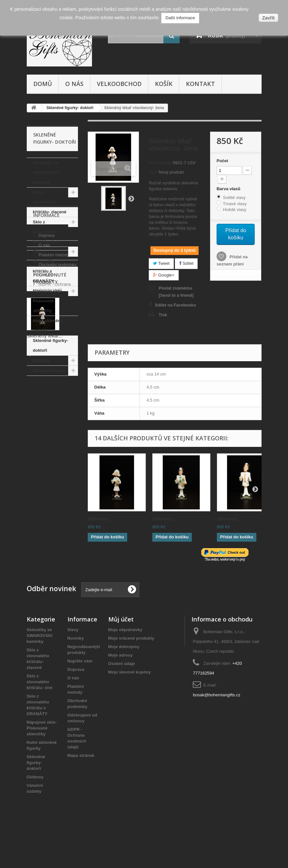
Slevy (73, 665)
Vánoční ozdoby (49, 370)
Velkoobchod (119, 84)
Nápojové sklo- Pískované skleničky (48, 301)
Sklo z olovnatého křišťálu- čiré (46, 232)
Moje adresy (121, 691)
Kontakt (200, 84)
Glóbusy (41, 360)
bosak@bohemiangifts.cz (216, 730)
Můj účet (121, 655)
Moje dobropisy (124, 682)
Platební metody (53, 432)
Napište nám (80, 697)
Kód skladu (160, 163)
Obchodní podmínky (57, 442)
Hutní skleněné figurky (48, 326)
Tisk (163, 315)
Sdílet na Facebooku (175, 305)
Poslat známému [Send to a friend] (176, 292)
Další (131, 198)
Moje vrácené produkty (131, 674)
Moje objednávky (125, 665)
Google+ (164, 275)
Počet (222, 161)
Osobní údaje (122, 699)
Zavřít (268, 18)
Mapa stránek (81, 791)
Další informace (180, 18)
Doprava (46, 413)
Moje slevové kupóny (130, 708)
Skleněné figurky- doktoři (51, 345)
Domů (43, 84)
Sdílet (186, 263)
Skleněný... (100, 519)
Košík (164, 84)
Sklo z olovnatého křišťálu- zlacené (50, 202)
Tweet (161, 263)
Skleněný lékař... (45, 553)
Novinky (76, 674)
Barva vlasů (229, 189)
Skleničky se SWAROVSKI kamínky (46, 172)
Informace (46, 395)
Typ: (153, 172)
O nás (74, 84)
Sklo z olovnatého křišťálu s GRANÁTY (44, 266)
